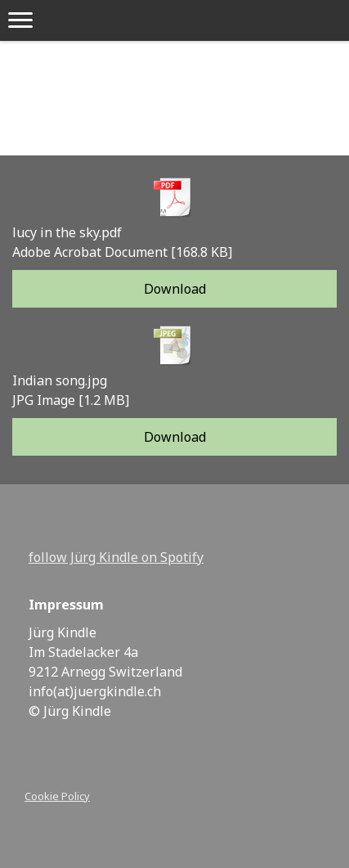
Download (175, 289)
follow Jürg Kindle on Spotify (116, 557)
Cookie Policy (57, 796)
